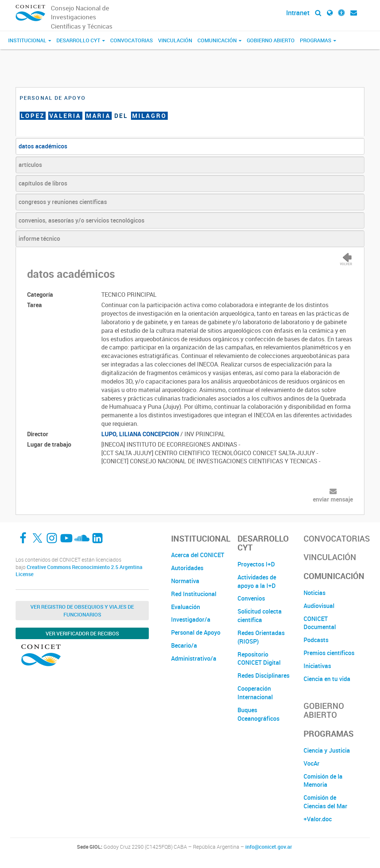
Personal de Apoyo (196, 632)
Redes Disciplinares (263, 675)
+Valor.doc (318, 819)
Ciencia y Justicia (327, 750)
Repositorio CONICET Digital (259, 659)
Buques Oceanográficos (258, 714)
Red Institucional (194, 594)
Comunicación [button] (220, 40)
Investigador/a (191, 619)
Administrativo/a (194, 658)
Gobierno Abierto (271, 40)
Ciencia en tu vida (327, 679)
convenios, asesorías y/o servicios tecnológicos (81, 220)
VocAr (312, 763)
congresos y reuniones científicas (63, 202)
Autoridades (187, 568)
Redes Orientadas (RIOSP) (261, 637)
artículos (30, 165)
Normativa (185, 581)
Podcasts (316, 640)
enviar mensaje (333, 499)
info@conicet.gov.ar (269, 847)
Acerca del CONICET (198, 555)
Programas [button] (318, 40)
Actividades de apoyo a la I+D (257, 581)
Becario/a (184, 645)
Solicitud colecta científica (260, 616)
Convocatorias (132, 40)
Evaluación (186, 607)
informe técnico (39, 239)
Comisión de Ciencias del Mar (325, 802)
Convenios (251, 598)
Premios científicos (329, 653)
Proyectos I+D (256, 564)
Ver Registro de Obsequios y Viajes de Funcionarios (82, 611)
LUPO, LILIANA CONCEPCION (140, 434)
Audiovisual (319, 606)
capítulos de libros (43, 183)
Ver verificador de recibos (82, 633)
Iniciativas (317, 666)
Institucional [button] (30, 40)
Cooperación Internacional (255, 693)
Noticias (315, 593)
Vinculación (175, 40)
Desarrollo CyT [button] (81, 40)
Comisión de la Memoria (323, 781)
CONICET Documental (320, 623)
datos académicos (43, 146)
